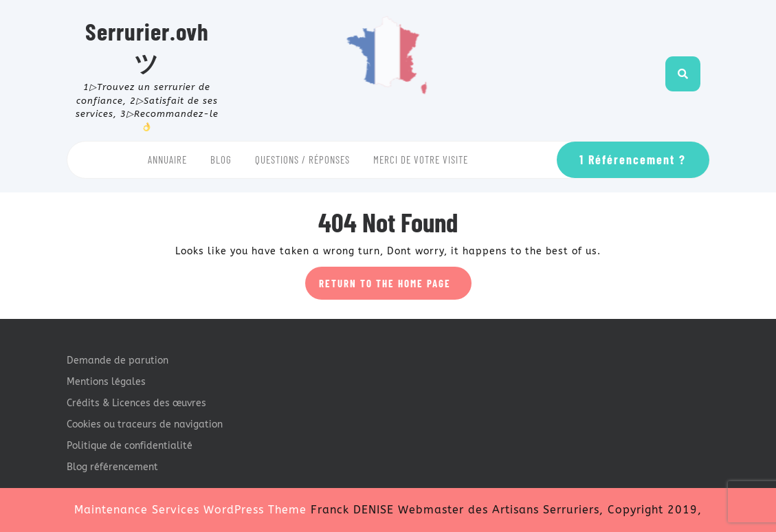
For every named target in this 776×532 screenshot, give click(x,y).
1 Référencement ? (633, 159)
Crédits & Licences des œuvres (136, 403)
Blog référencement (112, 467)
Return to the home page (395, 287)
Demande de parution (118, 361)
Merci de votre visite (421, 159)
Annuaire (167, 159)
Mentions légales (106, 382)
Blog (221, 159)
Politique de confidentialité (130, 446)
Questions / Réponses (302, 159)
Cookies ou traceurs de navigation (145, 424)
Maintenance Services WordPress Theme (190, 510)
